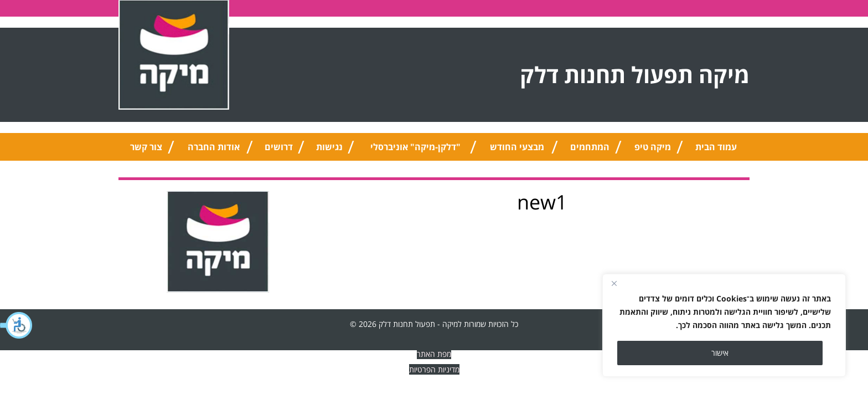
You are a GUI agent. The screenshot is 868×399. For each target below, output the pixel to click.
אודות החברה (214, 147)
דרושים (279, 147)
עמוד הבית (716, 147)
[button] (17, 325)
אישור (720, 353)
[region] (724, 325)
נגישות (329, 147)
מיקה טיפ (653, 147)
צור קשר (146, 147)
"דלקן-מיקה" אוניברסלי (415, 147)
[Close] (614, 283)
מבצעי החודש (517, 147)
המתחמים (590, 147)
